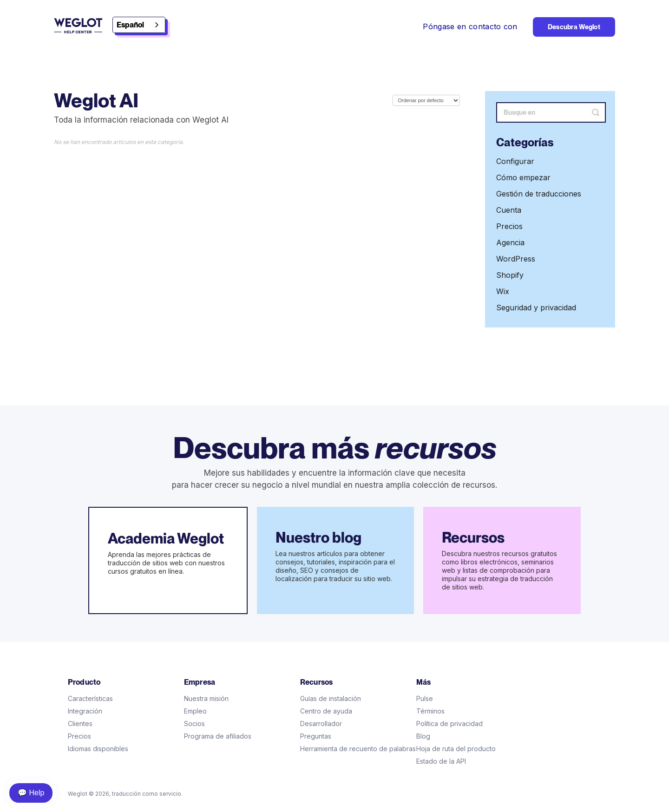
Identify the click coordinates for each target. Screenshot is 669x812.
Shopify (510, 275)
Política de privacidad (449, 724)
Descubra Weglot (574, 27)
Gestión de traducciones (539, 194)
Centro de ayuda (326, 711)
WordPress (516, 259)
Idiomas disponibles (98, 749)
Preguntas (316, 736)
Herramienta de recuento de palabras (358, 749)
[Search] (551, 112)
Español (130, 25)
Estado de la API (441, 761)
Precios (509, 226)
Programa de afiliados (218, 736)
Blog (423, 736)
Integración (85, 711)
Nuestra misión (206, 698)
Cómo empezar (523, 177)
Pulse (425, 698)
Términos (430, 711)
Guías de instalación (331, 698)
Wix (503, 291)
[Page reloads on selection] (426, 100)
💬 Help (31, 793)
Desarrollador (321, 724)
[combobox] (139, 25)
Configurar (515, 161)
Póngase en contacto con (470, 26)
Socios (194, 724)
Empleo (195, 711)
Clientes (80, 724)
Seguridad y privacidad (536, 308)
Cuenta (509, 210)
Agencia (510, 242)
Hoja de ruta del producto (456, 749)
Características (90, 698)
